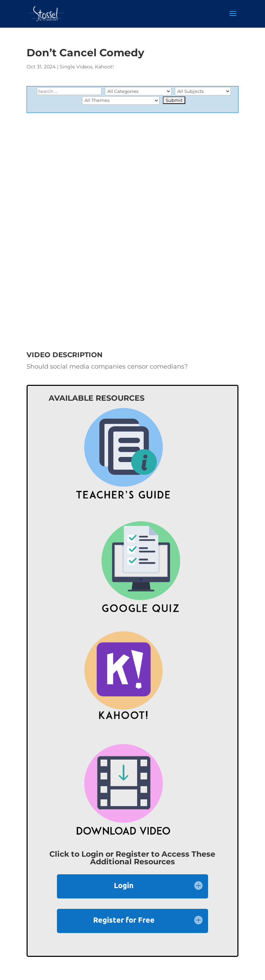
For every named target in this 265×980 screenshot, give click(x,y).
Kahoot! (104, 67)
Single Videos (76, 67)
